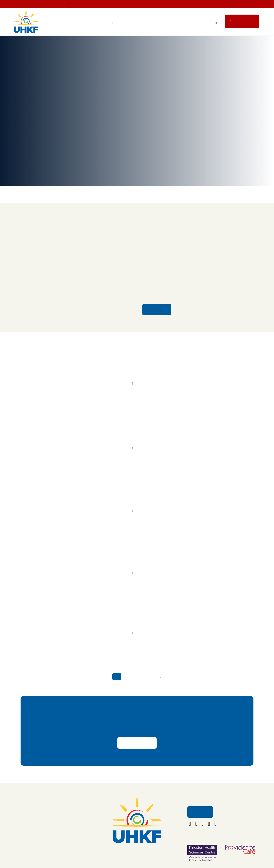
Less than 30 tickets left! (188, 5)
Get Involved (201, 23)
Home (18, 46)
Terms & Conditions (66, 845)
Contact (57, 818)
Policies (57, 836)
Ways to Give (136, 23)
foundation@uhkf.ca (137, 855)
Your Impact (102, 23)
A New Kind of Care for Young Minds (147, 370)
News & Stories (59, 46)
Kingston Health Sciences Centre (171, 276)
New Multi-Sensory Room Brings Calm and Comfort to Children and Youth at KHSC (188, 215)
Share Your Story (137, 742)
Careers (57, 827)
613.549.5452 (137, 849)
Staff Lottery (172, 23)
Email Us (200, 811)
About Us (58, 809)
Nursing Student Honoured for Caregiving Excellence (163, 621)
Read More (156, 305)
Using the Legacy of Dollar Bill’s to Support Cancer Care (166, 432)
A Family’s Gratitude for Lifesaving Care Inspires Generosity (158, 558)
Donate (245, 23)
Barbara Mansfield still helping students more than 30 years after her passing (164, 495)
